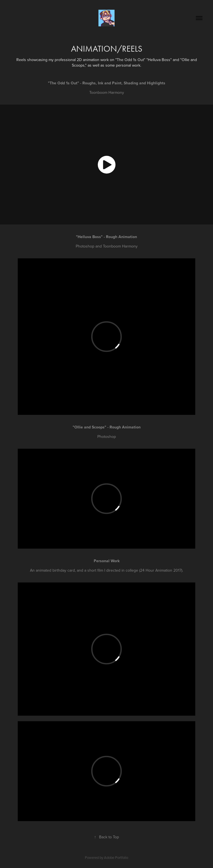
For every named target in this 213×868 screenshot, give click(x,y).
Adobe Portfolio (116, 857)
